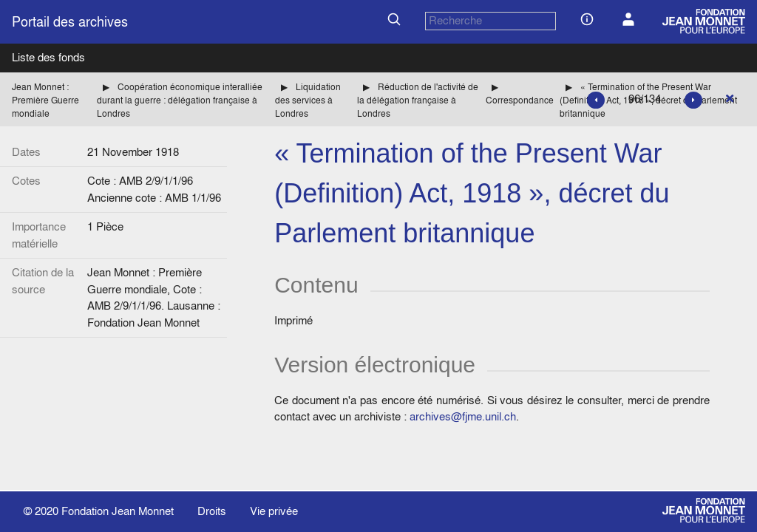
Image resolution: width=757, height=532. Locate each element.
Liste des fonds (48, 57)
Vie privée (274, 511)
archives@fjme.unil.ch (463, 416)
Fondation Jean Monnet (118, 511)
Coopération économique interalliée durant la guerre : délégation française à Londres (180, 100)
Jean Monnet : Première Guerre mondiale (45, 100)
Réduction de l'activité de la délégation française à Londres (418, 100)
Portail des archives (70, 22)
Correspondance (520, 100)
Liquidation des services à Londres (308, 100)
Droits (212, 511)
